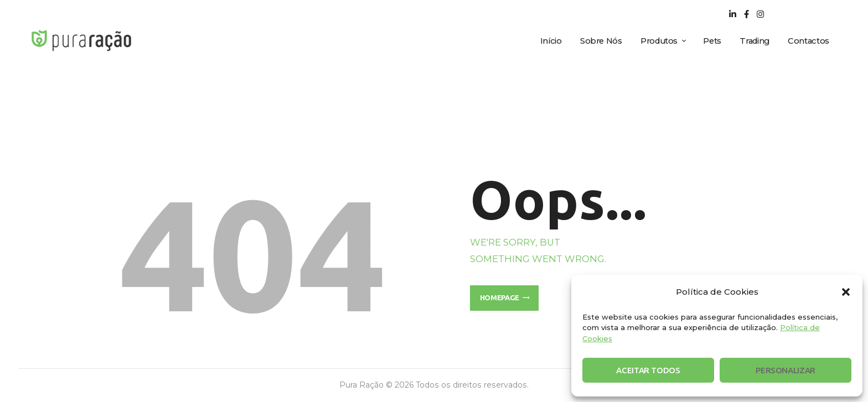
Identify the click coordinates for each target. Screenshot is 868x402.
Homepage (500, 297)
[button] (846, 292)
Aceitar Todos (648, 370)
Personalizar (786, 370)
